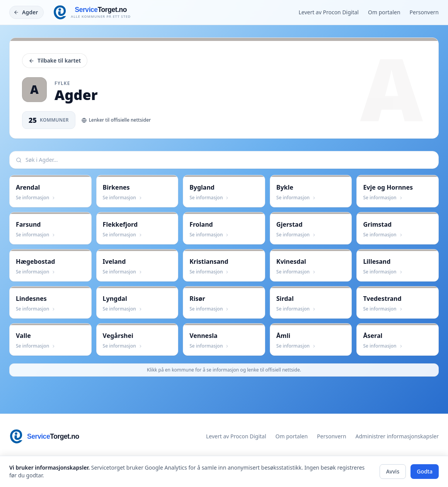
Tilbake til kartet (55, 60)
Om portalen (384, 12)
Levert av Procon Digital (329, 12)
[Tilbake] (26, 12)
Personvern (424, 12)
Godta (425, 471)
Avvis (393, 471)
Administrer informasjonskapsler (397, 436)
